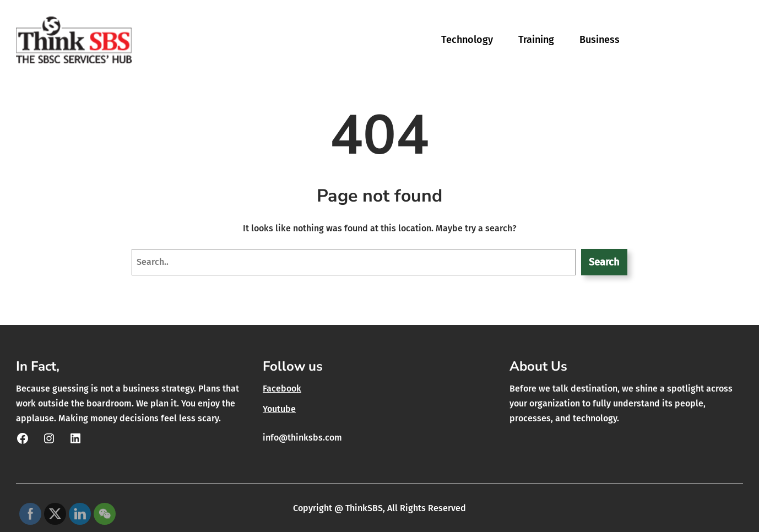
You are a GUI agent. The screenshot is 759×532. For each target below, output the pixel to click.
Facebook (282, 389)
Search (604, 262)
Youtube (279, 409)
